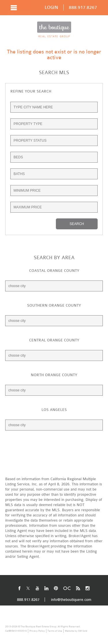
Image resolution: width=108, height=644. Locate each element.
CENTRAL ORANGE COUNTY (54, 340)
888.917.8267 (83, 7)
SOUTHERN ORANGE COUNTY (54, 305)
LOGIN (51, 7)
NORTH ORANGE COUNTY (54, 375)
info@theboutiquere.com (71, 600)
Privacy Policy (37, 631)
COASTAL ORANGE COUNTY (54, 271)
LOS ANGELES (54, 410)
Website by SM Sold (76, 631)
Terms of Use (55, 631)
